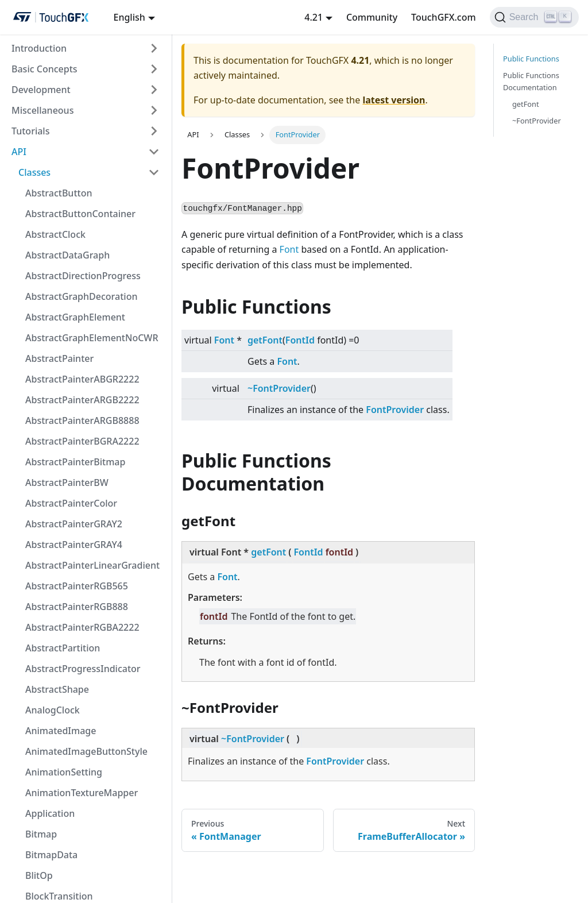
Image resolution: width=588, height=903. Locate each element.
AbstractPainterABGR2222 (82, 379)
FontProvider (395, 410)
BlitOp (39, 875)
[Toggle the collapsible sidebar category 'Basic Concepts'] (154, 69)
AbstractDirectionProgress (83, 276)
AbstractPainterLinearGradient (92, 565)
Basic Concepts (45, 69)
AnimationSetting (64, 772)
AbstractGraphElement (75, 317)
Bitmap (41, 834)
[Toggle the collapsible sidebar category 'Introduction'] (154, 48)
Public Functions (531, 59)
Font (289, 249)
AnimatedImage (61, 731)
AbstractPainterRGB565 (77, 586)
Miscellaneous (42, 110)
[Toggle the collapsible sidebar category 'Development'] (154, 90)
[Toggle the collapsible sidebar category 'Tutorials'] (154, 131)
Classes (34, 172)
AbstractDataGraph (67, 255)
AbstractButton (59, 193)
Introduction (39, 48)
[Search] (534, 17)
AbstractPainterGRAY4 (74, 545)
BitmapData (51, 855)
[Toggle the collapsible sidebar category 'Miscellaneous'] (154, 110)
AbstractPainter (59, 358)
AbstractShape (57, 689)
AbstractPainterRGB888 (77, 607)
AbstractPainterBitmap (75, 462)
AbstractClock (55, 234)
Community (372, 17)
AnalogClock (53, 710)
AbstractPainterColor (71, 503)
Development (41, 90)
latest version (394, 100)
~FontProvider (279, 388)
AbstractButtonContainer (80, 214)
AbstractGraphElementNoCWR (92, 338)
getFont (265, 340)
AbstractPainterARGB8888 (82, 420)
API (19, 152)
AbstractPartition (63, 648)
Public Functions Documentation (531, 81)
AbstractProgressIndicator (83, 669)
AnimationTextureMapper (82, 793)
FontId (300, 340)
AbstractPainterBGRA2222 (82, 441)
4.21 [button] (314, 17)
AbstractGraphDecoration (81, 296)
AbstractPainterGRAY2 (74, 524)
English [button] (129, 17)
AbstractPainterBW (67, 483)
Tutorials (30, 131)
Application (50, 813)
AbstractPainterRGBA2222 (82, 627)
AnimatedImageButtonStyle (86, 751)
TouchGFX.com (444, 17)
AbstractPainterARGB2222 (82, 400)
